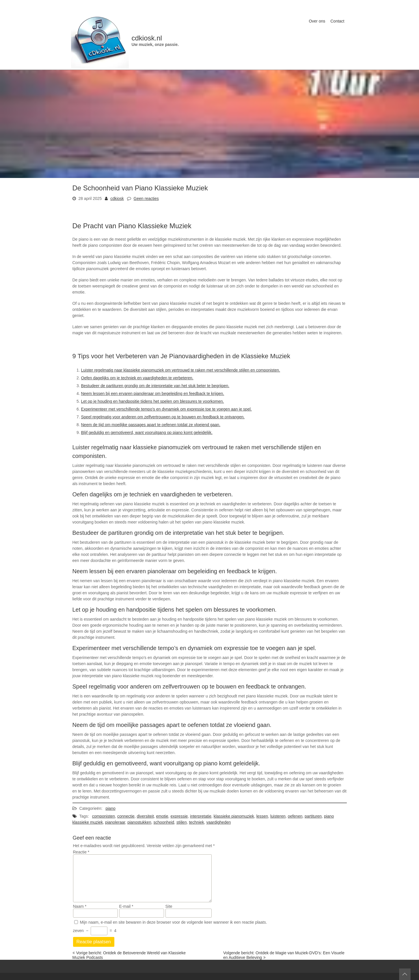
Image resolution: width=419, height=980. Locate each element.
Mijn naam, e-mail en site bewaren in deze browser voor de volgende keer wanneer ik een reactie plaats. (173, 922)
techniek (196, 822)
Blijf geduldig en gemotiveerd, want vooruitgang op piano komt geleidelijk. (147, 433)
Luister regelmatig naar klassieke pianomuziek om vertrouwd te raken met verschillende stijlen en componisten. (181, 370)
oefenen (295, 816)
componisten (104, 816)
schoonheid (164, 822)
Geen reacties (146, 198)
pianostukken (139, 822)
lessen (262, 816)
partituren (313, 816)
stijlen (182, 822)
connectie (126, 816)
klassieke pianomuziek (234, 816)
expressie (179, 816)
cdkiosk (117, 198)
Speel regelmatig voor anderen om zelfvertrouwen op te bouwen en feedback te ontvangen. (163, 417)
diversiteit (145, 816)
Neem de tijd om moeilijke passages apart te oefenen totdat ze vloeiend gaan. (151, 425)
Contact (337, 21)
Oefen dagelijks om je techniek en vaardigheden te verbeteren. (137, 378)
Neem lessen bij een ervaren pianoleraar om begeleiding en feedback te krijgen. (153, 394)
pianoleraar (115, 822)
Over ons (317, 21)
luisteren (278, 816)
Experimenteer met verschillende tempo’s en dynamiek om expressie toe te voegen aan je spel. (166, 409)
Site (169, 906)
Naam (80, 906)
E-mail (126, 906)
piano (110, 808)
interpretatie (201, 816)
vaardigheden (218, 822)
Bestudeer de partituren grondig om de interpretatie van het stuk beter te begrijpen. (155, 386)
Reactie (81, 852)
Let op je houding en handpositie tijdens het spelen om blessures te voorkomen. (153, 401)
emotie (162, 816)
